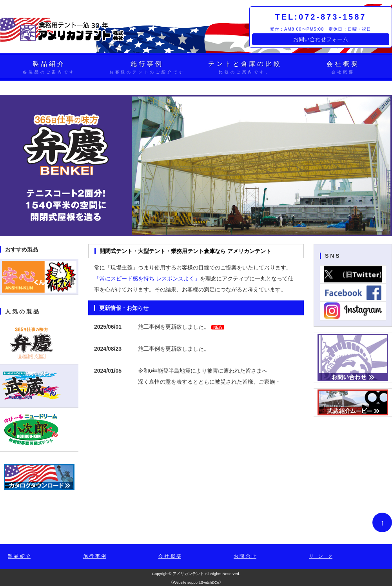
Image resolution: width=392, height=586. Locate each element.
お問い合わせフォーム (321, 39)
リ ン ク (321, 556)
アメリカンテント (188, 574)
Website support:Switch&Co (196, 582)
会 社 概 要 (170, 556)
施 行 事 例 (94, 556)
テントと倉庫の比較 (245, 68)
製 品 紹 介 (19, 556)
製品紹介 (49, 68)
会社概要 (343, 68)
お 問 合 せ (245, 556)
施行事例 (147, 68)
